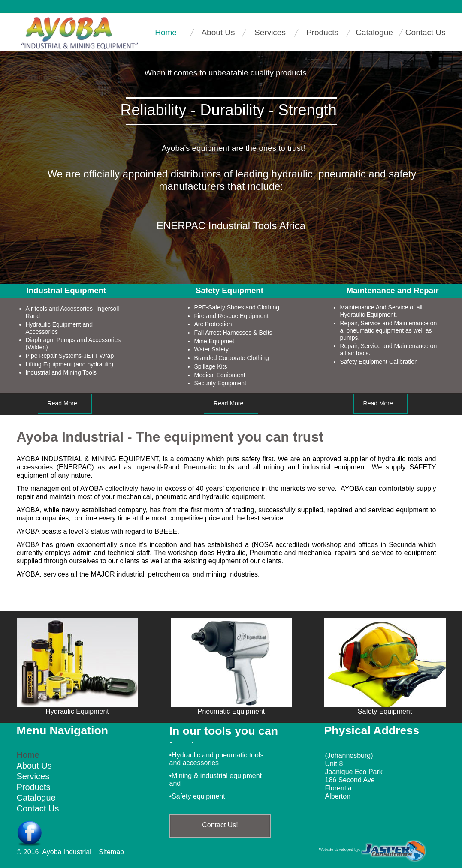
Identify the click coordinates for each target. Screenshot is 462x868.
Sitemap (111, 852)
